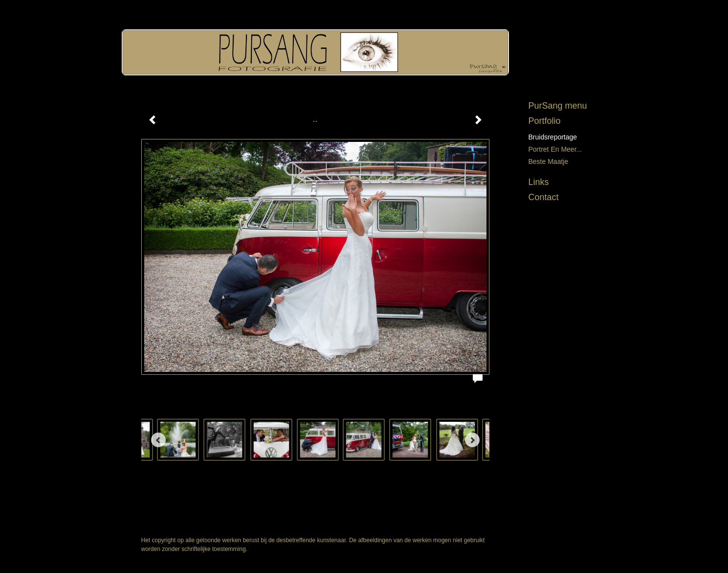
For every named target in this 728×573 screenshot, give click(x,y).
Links (539, 182)
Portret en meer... (555, 149)
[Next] (472, 440)
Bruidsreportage (553, 137)
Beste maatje (549, 161)
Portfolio (545, 121)
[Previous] (158, 440)
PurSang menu (558, 106)
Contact (544, 197)
